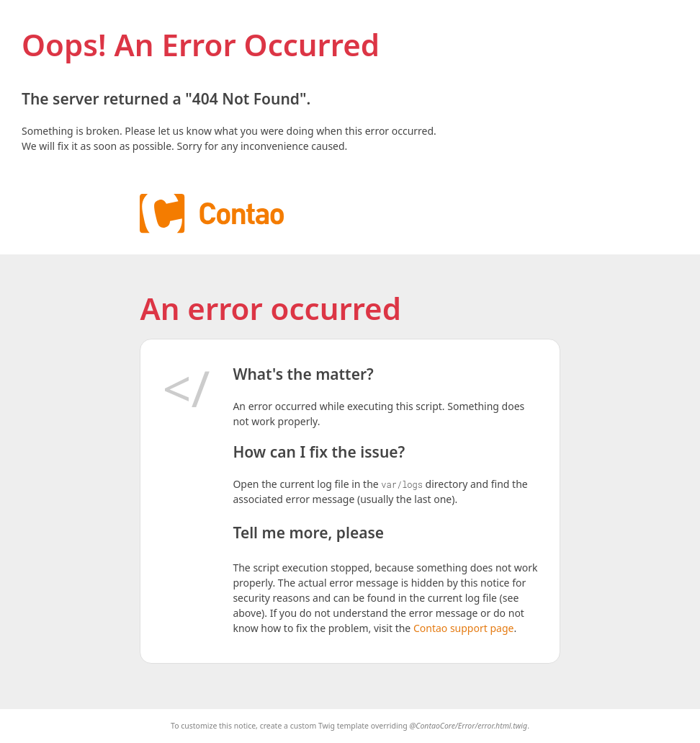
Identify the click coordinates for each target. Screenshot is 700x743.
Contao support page (463, 628)
